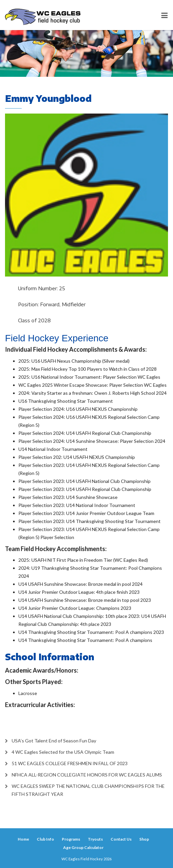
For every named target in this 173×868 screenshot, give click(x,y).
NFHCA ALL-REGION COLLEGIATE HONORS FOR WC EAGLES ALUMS (87, 775)
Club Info (45, 839)
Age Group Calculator (83, 847)
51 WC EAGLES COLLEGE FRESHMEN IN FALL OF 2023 (70, 763)
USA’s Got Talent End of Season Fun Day (54, 741)
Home (23, 839)
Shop (144, 839)
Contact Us (121, 839)
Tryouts (95, 839)
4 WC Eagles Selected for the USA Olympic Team (63, 752)
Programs (71, 839)
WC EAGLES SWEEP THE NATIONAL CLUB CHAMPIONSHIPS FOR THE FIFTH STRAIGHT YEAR (88, 790)
